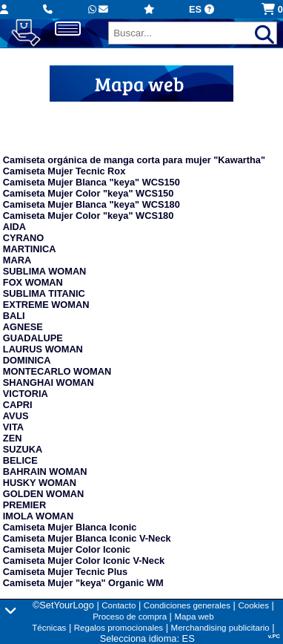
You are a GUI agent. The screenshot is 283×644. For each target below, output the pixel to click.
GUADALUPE (33, 338)
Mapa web (194, 617)
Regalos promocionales (119, 628)
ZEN (13, 438)
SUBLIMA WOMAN (45, 271)
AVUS (16, 416)
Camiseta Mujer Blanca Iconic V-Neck (87, 538)
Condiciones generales (187, 605)
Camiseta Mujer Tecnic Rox (64, 171)
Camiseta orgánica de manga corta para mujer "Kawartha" (134, 160)
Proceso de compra (130, 617)
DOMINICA (27, 360)
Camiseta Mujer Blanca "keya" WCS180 (91, 204)
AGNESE (23, 327)
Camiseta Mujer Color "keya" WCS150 (88, 193)
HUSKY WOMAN (40, 483)
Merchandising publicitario (220, 628)
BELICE (20, 460)
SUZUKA (23, 449)
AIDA (14, 227)
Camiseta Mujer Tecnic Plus (65, 572)
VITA (13, 427)
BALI (14, 316)
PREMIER (24, 505)
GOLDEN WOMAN (43, 494)
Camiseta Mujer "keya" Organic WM (83, 583)
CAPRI (18, 405)
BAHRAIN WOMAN (45, 471)
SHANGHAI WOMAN (49, 382)
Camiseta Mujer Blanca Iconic (70, 527)
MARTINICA (30, 249)
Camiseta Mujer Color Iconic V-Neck (84, 561)
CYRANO (23, 238)
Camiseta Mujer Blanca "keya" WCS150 (91, 182)
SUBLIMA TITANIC (44, 293)
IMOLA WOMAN (38, 516)
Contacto (119, 605)
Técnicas (49, 628)
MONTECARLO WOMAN (57, 371)
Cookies (253, 605)
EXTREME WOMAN (46, 305)
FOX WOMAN (33, 282)
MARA (17, 260)
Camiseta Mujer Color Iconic (67, 549)
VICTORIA (26, 394)
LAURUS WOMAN (43, 349)
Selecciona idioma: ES (147, 638)
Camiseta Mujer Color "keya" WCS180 (88, 216)
